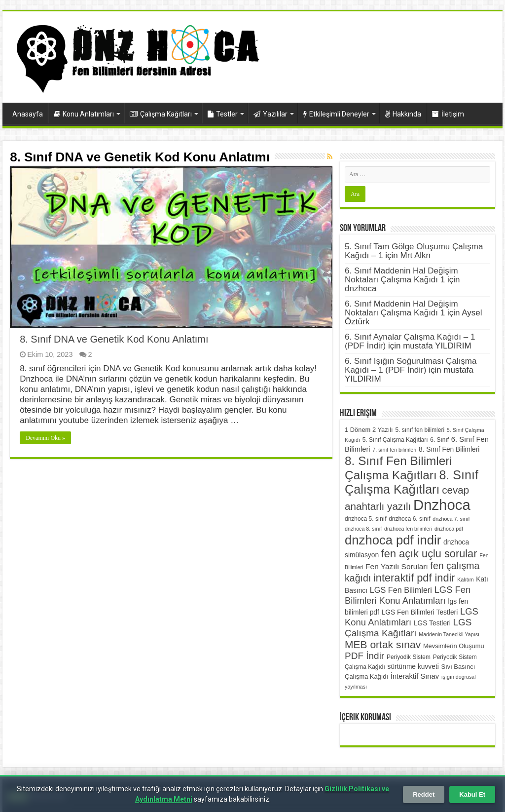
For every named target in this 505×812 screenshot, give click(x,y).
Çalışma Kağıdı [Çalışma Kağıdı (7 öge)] (366, 677)
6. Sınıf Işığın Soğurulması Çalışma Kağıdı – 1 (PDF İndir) (411, 366)
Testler (223, 114)
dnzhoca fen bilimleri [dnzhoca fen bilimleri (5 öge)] (408, 529)
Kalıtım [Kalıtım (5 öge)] (465, 580)
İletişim (448, 114)
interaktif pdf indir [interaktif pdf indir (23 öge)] (414, 578)
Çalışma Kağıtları (161, 114)
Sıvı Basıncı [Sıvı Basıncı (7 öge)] (458, 667)
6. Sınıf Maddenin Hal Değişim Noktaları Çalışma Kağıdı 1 (401, 275)
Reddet (424, 794)
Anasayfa (28, 114)
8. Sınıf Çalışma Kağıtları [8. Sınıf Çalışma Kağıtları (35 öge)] (412, 482)
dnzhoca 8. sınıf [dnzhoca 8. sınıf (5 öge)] (363, 529)
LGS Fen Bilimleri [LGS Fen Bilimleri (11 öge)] (401, 590)
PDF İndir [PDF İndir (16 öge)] (364, 656)
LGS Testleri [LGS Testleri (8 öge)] (432, 623)
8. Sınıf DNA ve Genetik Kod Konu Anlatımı (114, 339)
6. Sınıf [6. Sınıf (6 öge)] (439, 440)
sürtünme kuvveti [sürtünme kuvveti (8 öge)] (413, 667)
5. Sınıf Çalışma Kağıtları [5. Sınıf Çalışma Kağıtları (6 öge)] (395, 440)
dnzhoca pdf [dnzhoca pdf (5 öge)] (449, 529)
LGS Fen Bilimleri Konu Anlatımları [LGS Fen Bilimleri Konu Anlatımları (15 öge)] (408, 595)
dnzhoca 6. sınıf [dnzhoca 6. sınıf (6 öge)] (409, 519)
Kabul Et (472, 794)
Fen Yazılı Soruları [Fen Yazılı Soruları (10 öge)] (397, 566)
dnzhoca (361, 289)
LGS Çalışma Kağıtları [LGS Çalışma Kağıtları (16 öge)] (408, 628)
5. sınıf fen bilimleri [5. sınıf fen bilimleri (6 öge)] (420, 430)
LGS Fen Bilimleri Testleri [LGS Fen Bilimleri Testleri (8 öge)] (420, 612)
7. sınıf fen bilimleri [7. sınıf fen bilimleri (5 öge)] (394, 450)
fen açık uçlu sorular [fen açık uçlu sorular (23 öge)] (429, 554)
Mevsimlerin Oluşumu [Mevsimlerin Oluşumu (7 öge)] (454, 646)
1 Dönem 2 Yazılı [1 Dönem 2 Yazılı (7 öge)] (369, 430)
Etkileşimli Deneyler (336, 114)
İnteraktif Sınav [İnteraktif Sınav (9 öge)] (415, 676)
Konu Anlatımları (84, 114)
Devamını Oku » (45, 438)
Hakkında (403, 114)
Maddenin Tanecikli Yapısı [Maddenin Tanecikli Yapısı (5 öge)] (449, 634)
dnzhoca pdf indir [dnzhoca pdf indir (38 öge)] (393, 540)
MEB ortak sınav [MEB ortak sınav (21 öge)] (383, 644)
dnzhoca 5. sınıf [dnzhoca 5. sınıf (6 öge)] (365, 519)
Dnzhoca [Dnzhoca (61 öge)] (442, 505)
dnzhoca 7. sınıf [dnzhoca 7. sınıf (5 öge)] (451, 519)
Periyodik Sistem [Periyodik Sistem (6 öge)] (409, 657)
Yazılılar (271, 114)
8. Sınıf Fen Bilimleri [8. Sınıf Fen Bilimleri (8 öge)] (449, 449)
